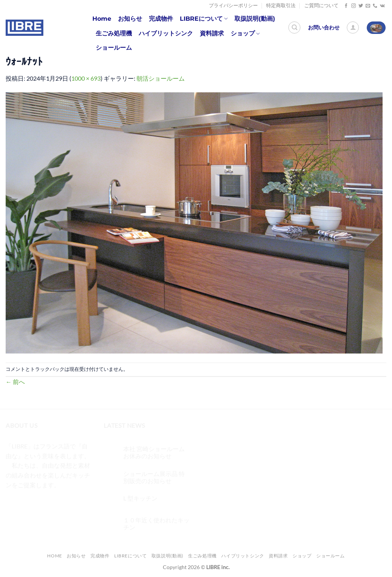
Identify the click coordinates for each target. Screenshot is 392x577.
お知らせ (130, 19)
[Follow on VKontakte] (382, 6)
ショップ (245, 34)
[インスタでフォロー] (354, 6)
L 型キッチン (140, 498)
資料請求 (212, 33)
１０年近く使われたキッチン (156, 523)
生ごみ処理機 (114, 33)
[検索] (294, 28)
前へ (15, 382)
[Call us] (375, 6)
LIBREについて (204, 19)
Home (102, 19)
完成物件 (161, 19)
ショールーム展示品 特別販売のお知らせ (154, 477)
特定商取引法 (281, 5)
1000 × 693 (86, 78)
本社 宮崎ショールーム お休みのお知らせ (154, 452)
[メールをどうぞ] (368, 6)
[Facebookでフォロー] (346, 6)
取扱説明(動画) (255, 19)
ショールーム (114, 48)
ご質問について (321, 5)
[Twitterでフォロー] (361, 6)
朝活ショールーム (161, 78)
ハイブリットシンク (166, 33)
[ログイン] (353, 28)
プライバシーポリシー (233, 5)
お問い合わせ (324, 28)
